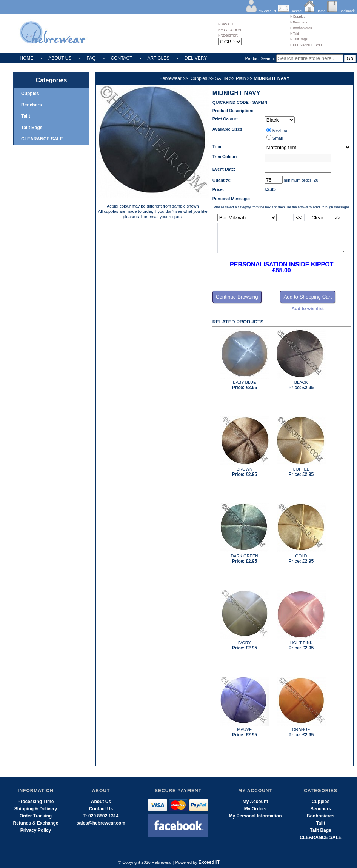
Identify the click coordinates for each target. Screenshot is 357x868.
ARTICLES (158, 58)
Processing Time (36, 802)
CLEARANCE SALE (307, 45)
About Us (101, 802)
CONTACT (121, 58)
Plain (241, 78)
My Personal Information (255, 816)
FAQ (91, 58)
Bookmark (347, 11)
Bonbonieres (301, 28)
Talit (294, 34)
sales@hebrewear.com (101, 823)
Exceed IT (209, 862)
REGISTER (228, 35)
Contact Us (101, 809)
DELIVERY (196, 58)
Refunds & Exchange (35, 823)
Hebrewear (170, 78)
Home (321, 11)
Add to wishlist (308, 309)
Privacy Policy (36, 830)
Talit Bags (299, 39)
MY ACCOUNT (231, 30)
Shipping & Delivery (36, 809)
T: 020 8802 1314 (101, 816)
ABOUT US (60, 58)
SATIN (222, 78)
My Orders (255, 809)
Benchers (299, 22)
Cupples (298, 17)
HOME (26, 58)
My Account (267, 11)
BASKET (226, 24)
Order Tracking (36, 816)
